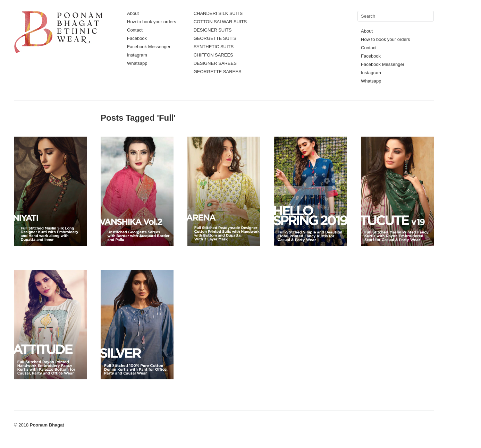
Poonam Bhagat (47, 425)
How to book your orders (152, 22)
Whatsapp (137, 63)
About (133, 13)
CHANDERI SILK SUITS (218, 13)
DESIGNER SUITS (213, 30)
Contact (135, 30)
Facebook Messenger (149, 47)
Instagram (137, 55)
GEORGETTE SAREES (218, 72)
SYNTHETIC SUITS (214, 47)
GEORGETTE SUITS (215, 38)
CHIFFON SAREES (213, 55)
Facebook (137, 38)
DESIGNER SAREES (215, 63)
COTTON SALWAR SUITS (220, 22)
